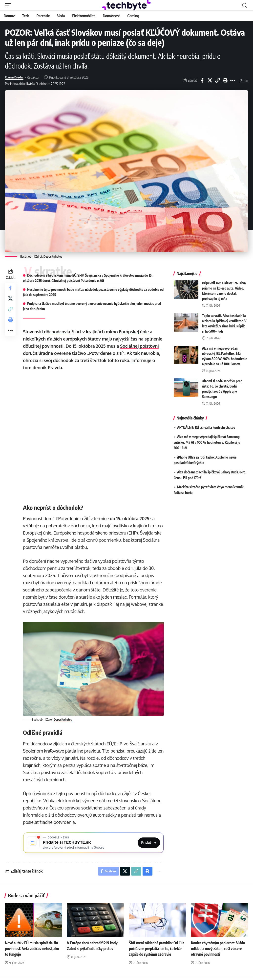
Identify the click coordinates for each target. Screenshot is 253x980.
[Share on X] (210, 80)
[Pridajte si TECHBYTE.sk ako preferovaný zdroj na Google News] (94, 843)
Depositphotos (53, 256)
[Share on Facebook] (202, 80)
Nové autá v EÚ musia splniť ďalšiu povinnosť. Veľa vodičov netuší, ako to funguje (33, 951)
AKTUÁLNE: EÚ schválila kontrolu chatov (206, 428)
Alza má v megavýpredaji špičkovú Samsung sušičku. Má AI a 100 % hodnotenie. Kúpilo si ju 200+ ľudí (207, 442)
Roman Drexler (16, 77)
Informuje (142, 360)
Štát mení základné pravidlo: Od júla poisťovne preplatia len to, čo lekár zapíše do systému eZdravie (156, 951)
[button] (9, 5)
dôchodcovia (58, 332)
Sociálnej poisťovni (141, 346)
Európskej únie (135, 332)
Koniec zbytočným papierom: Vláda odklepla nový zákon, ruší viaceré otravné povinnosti (219, 951)
